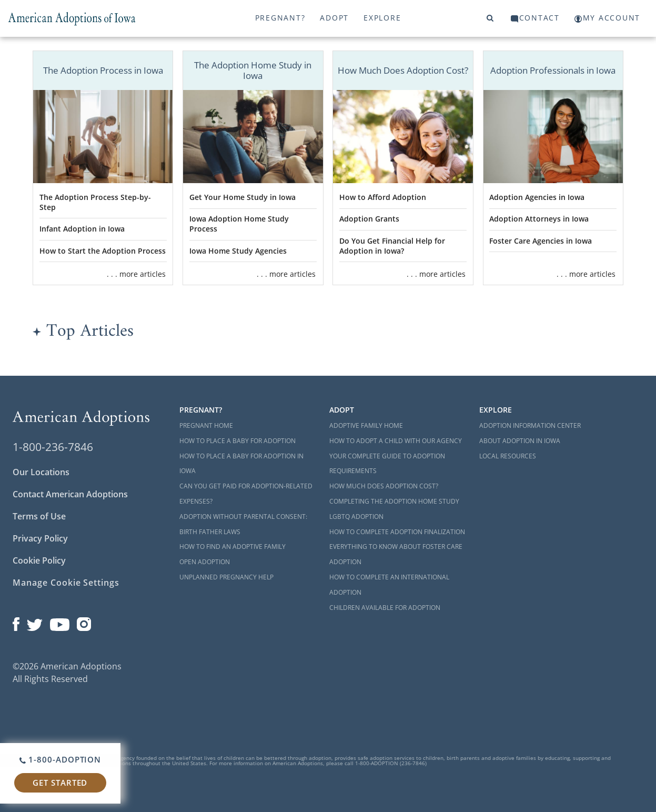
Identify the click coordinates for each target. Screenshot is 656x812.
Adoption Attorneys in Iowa (539, 219)
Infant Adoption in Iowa (82, 229)
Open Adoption (205, 562)
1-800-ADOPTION (60, 759)
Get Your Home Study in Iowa (243, 197)
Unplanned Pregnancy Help (226, 577)
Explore (382, 18)
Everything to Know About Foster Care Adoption (396, 554)
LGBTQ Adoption (356, 517)
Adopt (334, 18)
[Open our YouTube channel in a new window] (60, 622)
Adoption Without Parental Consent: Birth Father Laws (243, 524)
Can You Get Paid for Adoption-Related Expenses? (246, 494)
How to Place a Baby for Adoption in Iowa (241, 464)
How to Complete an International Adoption (389, 585)
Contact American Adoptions (70, 494)
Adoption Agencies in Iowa (537, 197)
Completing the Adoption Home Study (394, 501)
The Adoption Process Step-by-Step (95, 202)
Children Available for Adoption (385, 608)
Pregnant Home (206, 425)
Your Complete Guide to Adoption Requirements (387, 464)
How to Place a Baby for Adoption (238, 441)
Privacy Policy (40, 538)
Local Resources (508, 456)
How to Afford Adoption (383, 197)
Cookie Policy (39, 560)
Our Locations (41, 472)
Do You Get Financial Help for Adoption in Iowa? (392, 246)
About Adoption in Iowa (520, 441)
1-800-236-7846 (53, 447)
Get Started (60, 783)
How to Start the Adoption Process (103, 251)
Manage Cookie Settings (66, 583)
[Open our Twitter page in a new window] (35, 622)
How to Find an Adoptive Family (233, 547)
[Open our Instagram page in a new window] (84, 622)
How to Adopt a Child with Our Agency (396, 441)
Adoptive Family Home (366, 425)
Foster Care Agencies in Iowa (541, 241)
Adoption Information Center (530, 425)
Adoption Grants (369, 219)
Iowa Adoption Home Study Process (239, 224)
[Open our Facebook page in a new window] (16, 622)
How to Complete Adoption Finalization (397, 532)
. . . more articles (136, 274)
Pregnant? (280, 18)
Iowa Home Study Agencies (238, 251)
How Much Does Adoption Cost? (384, 486)
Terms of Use (39, 516)
